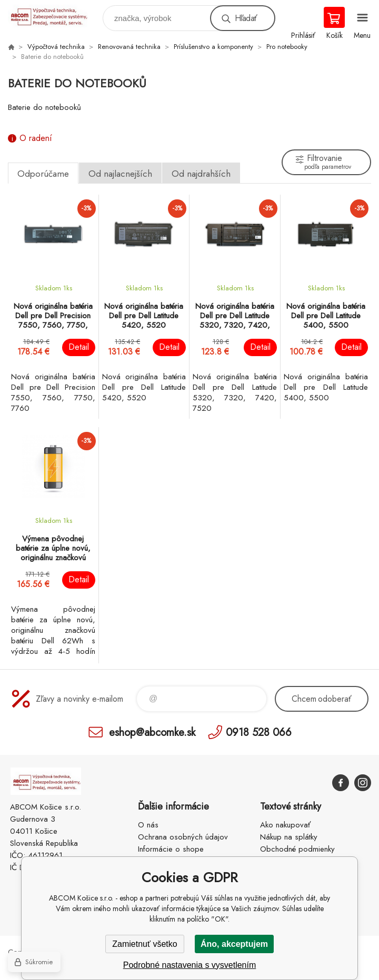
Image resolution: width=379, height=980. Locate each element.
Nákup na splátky (289, 837)
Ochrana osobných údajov (183, 837)
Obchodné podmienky (297, 849)
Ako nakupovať (285, 825)
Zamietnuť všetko (144, 944)
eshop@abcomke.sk (152, 732)
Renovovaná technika (129, 47)
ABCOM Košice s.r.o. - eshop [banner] (54, 16)
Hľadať (246, 18)
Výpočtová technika (56, 47)
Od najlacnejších (120, 174)
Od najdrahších (201, 174)
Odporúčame (43, 174)
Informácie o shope (171, 849)
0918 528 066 (259, 732)
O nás (148, 825)
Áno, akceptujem (234, 944)
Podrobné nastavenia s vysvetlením (190, 965)
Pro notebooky (287, 47)
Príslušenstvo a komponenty (213, 47)
